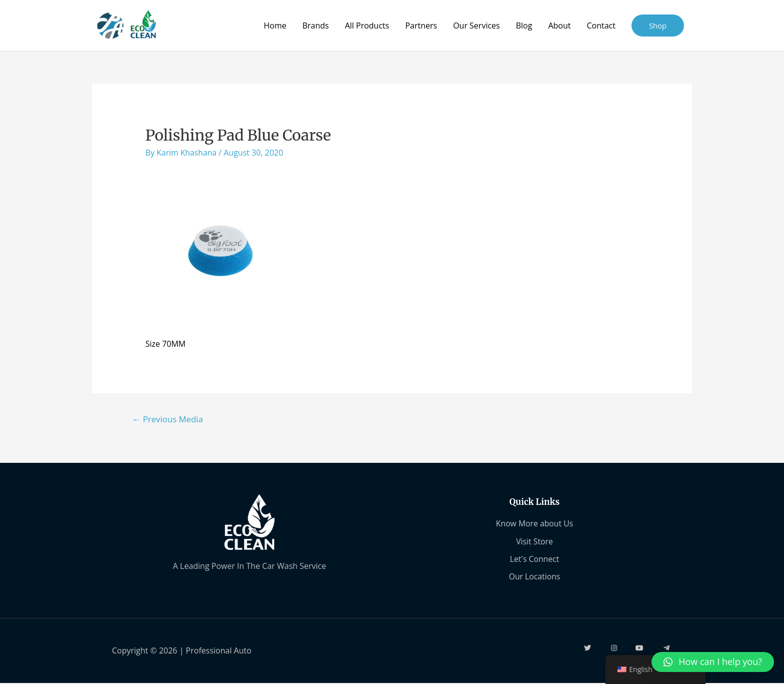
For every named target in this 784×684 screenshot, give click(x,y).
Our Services (476, 26)
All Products (367, 26)
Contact (601, 26)
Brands (315, 26)
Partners (421, 26)
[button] (713, 662)
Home (275, 26)
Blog (524, 26)
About (559, 26)
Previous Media (168, 419)
